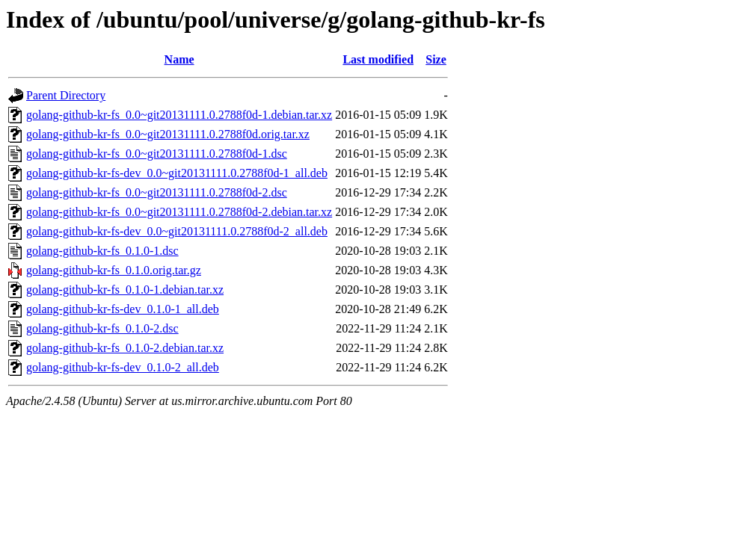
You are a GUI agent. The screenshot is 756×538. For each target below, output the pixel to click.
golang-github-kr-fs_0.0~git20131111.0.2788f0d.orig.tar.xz (168, 134)
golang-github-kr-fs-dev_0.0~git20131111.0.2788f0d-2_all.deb (177, 231)
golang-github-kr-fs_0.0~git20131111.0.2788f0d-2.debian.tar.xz (179, 212)
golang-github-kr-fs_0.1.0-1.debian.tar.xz (125, 290)
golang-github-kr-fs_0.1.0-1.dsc (102, 251)
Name (179, 59)
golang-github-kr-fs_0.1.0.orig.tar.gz (114, 270)
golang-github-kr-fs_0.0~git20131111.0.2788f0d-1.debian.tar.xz (179, 115)
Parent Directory (66, 95)
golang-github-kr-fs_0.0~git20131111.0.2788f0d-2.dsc (157, 192)
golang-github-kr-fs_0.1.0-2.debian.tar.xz (125, 348)
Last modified (378, 59)
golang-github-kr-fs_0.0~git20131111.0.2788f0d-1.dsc (157, 154)
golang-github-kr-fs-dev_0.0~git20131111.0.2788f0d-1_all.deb (177, 173)
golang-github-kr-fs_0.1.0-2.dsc (102, 328)
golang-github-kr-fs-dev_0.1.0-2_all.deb (123, 367)
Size (436, 59)
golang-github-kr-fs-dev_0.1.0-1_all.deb (123, 309)
